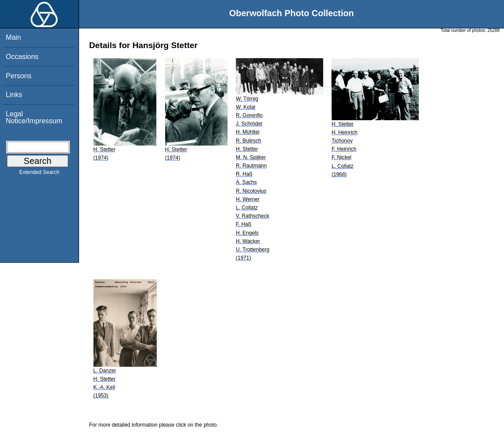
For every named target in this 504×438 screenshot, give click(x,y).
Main (13, 37)
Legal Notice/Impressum (34, 117)
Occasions (22, 57)
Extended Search (39, 174)
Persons (19, 76)
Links (14, 95)
